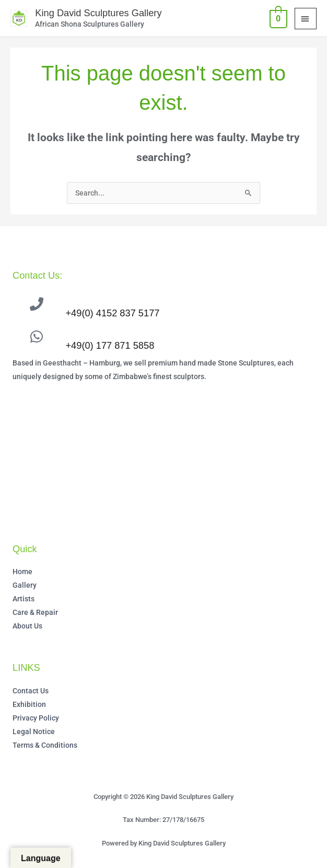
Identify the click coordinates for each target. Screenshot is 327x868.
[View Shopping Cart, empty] (277, 18)
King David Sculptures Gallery (98, 13)
